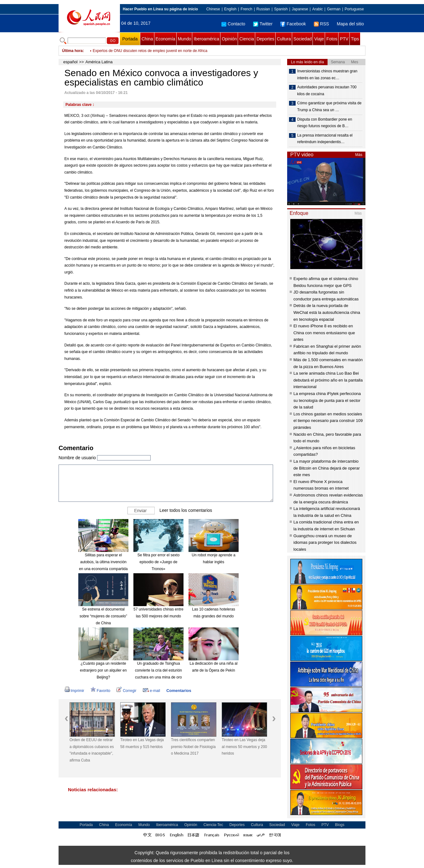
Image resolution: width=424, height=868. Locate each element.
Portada (130, 39)
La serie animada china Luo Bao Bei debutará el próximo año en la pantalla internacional (328, 380)
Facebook (293, 24)
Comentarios (179, 691)
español (70, 62)
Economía (165, 39)
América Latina (99, 62)
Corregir (126, 691)
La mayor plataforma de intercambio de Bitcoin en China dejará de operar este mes (327, 468)
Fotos (332, 39)
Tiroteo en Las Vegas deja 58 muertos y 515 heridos (142, 743)
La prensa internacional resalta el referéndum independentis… (325, 139)
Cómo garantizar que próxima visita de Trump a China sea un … (329, 107)
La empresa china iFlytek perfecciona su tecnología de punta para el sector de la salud (327, 400)
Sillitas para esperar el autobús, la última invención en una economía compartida (103, 562)
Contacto (233, 24)
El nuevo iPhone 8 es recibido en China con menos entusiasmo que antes (324, 333)
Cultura (284, 39)
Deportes (265, 39)
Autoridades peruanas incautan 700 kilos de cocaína (327, 91)
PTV (344, 39)
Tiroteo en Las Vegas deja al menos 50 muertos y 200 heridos (244, 747)
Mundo (185, 39)
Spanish (281, 9)
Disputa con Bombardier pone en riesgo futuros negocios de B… (325, 123)
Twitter (263, 24)
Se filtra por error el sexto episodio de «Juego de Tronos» (159, 562)
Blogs (340, 825)
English (230, 9)
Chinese (213, 9)
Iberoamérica (206, 39)
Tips (355, 39)
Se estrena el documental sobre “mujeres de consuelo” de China (103, 616)
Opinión (229, 39)
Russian (263, 9)
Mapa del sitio (350, 24)
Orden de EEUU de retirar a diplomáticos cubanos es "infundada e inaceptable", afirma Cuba (92, 750)
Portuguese (354, 9)
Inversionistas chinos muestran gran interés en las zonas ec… (327, 75)
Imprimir (74, 691)
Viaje (319, 39)
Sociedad (302, 39)
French (246, 9)
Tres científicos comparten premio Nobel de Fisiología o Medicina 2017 (193, 747)
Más (359, 155)
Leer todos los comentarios (186, 510)
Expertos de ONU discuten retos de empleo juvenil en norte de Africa (150, 55)
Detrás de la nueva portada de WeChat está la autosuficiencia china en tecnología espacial (327, 312)
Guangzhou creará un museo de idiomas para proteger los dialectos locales (325, 543)
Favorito (100, 691)
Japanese (300, 9)
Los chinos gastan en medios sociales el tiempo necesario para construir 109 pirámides (328, 421)
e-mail (152, 691)
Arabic (318, 9)
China (147, 39)
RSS (321, 24)
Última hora (72, 51)
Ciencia (247, 39)
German (334, 9)
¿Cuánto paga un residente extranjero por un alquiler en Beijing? (103, 670)
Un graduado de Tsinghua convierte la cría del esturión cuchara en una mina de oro (158, 670)
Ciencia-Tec (213, 825)
